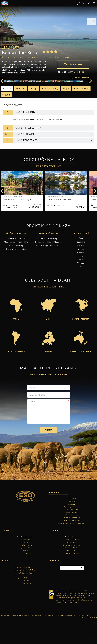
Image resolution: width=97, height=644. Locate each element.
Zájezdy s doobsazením (72, 543)
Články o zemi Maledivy (16, 275)
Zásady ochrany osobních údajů (66, 641)
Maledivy (10, 47)
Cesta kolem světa (25, 571)
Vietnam (81, 289)
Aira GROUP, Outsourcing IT (88, 643)
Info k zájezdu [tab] (81, 114)
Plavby (25, 576)
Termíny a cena (73, 64)
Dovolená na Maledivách (16, 264)
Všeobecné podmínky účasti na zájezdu (72, 549)
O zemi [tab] (6, 120)
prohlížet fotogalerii (84, 103)
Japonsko (81, 267)
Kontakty (72, 527)
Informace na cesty (72, 541)
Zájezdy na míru (25, 573)
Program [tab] (7, 114)
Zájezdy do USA (25, 579)
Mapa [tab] (66, 114)
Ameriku (90, 619)
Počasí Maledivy (16, 271)
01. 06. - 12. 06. (13, 231)
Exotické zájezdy (72, 568)
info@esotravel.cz (25, 599)
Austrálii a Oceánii (85, 621)
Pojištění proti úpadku (72, 532)
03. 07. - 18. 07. (57, 231)
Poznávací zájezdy (25, 565)
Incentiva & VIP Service (72, 546)
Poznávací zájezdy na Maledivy (48, 267)
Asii (76, 621)
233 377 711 (30, 592)
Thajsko (81, 285)
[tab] (48, 138)
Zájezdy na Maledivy (48, 264)
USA (81, 292)
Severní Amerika (81, 345)
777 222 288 (30, 596)
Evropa (48, 377)
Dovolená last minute (72, 573)
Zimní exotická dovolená (72, 571)
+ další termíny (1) (11, 233)
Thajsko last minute (72, 579)
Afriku (69, 626)
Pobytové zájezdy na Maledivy (48, 271)
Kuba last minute (72, 576)
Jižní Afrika (81, 271)
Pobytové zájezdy (25, 568)
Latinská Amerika (16, 377)
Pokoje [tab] (34, 114)
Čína (81, 264)
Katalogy (72, 530)
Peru (81, 282)
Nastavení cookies (83, 641)
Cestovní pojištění (72, 538)
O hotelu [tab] (21, 114)
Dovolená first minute (72, 565)
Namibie (81, 278)
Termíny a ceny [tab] (50, 114)
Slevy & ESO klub (72, 535)
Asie (48, 345)
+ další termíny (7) (55, 233)
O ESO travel (72, 524)
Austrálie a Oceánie (81, 377)
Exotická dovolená (72, 562)
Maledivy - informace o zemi (16, 267)
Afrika (16, 345)
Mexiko (81, 275)
